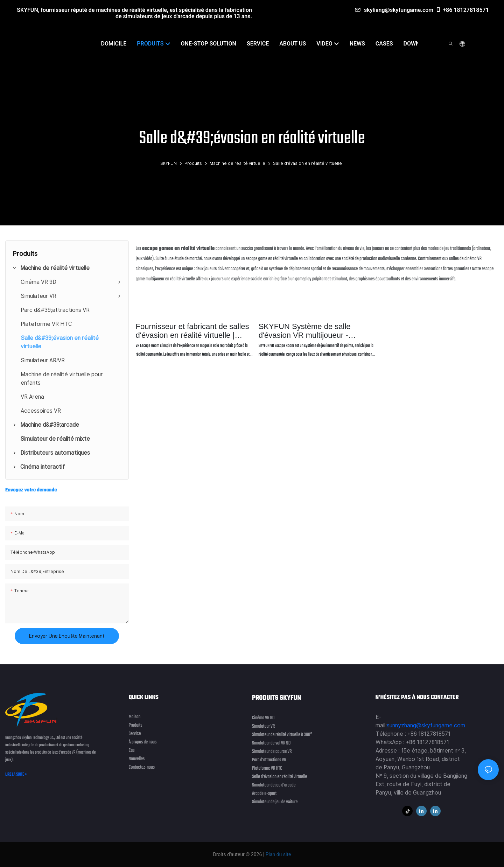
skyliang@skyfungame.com (394, 10)
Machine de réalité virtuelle (237, 163)
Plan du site (278, 854)
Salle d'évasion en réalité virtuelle (307, 163)
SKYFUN (169, 163)
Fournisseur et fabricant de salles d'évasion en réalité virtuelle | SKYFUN (192, 331)
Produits (193, 163)
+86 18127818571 (462, 10)
